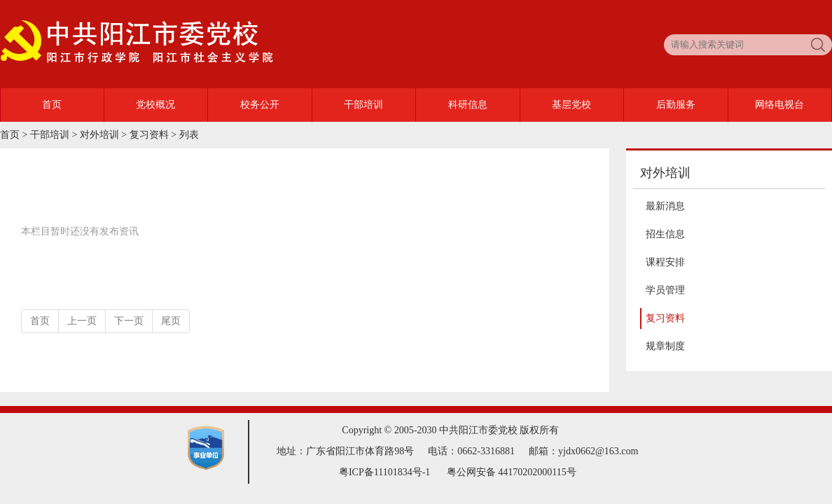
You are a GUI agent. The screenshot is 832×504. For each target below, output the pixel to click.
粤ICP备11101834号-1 (384, 472)
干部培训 (363, 105)
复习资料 (149, 135)
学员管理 (665, 290)
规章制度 (665, 346)
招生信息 (665, 234)
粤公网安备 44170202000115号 (512, 472)
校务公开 (260, 105)
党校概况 (155, 105)
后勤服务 (676, 105)
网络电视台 (779, 105)
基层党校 (571, 105)
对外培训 (99, 135)
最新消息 (665, 206)
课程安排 (665, 262)
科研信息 (468, 105)
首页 (52, 105)
